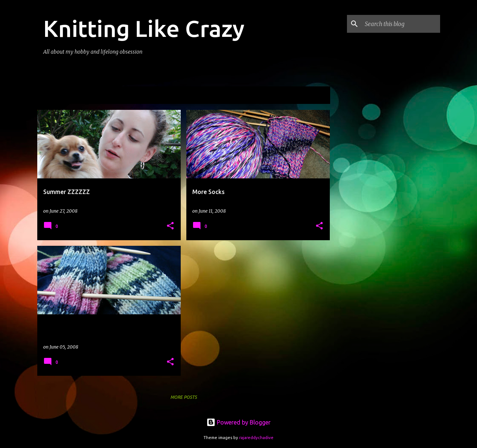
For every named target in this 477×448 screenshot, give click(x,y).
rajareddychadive (256, 438)
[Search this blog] (401, 24)
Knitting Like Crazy (144, 28)
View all (315, 96)
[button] (170, 226)
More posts (184, 397)
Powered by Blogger (238, 422)
